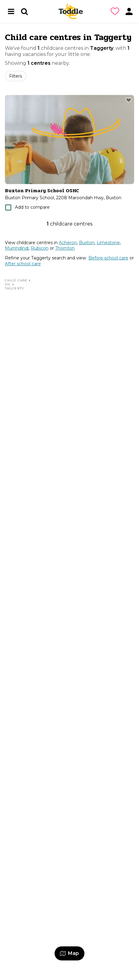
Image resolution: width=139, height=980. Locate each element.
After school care (23, 264)
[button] (116, 11)
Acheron (68, 243)
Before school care (108, 258)
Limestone (108, 243)
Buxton (87, 243)
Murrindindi (17, 248)
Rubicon (40, 248)
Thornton (65, 248)
